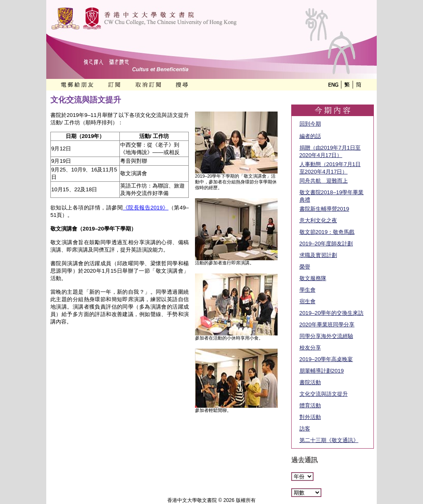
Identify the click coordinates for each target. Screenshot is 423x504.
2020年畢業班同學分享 (327, 325)
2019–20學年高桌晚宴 (326, 359)
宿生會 (308, 301)
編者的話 (310, 136)
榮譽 (305, 267)
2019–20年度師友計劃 (326, 244)
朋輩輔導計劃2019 (322, 371)
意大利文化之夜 (318, 220)
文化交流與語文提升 (324, 394)
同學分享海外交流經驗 (326, 336)
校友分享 (310, 348)
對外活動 (310, 417)
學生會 (308, 290)
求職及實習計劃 (318, 255)
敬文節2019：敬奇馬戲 (327, 232)
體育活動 (310, 405)
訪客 (305, 429)
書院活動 (310, 382)
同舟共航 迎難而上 (324, 181)
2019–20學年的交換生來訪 (332, 313)
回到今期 (310, 124)
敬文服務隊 (313, 278)
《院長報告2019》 (146, 208)
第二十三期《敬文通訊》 (329, 440)
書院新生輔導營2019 (324, 209)
